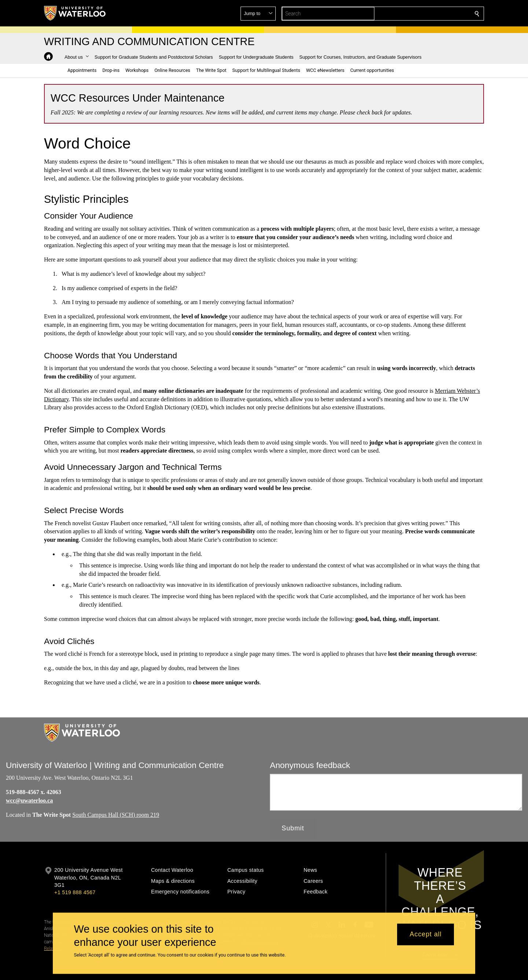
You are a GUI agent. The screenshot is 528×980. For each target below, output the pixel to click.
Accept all (426, 935)
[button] (424, 14)
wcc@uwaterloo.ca (29, 800)
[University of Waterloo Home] (75, 13)
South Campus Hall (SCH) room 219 (116, 814)
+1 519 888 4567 (75, 892)
